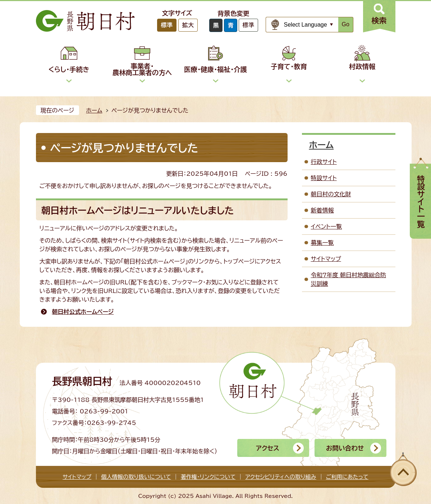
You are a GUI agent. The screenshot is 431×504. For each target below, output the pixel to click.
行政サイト (324, 162)
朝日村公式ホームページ (83, 312)
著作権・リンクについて (208, 477)
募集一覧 (322, 243)
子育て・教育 (289, 67)
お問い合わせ (345, 448)
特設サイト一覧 (421, 201)
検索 (379, 20)
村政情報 (362, 67)
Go (346, 24)
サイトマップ (326, 259)
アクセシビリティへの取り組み (281, 477)
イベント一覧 (327, 226)
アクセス (268, 448)
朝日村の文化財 (331, 194)
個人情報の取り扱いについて (136, 477)
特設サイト (324, 178)
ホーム (94, 110)
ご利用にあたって (347, 477)
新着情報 (322, 210)
